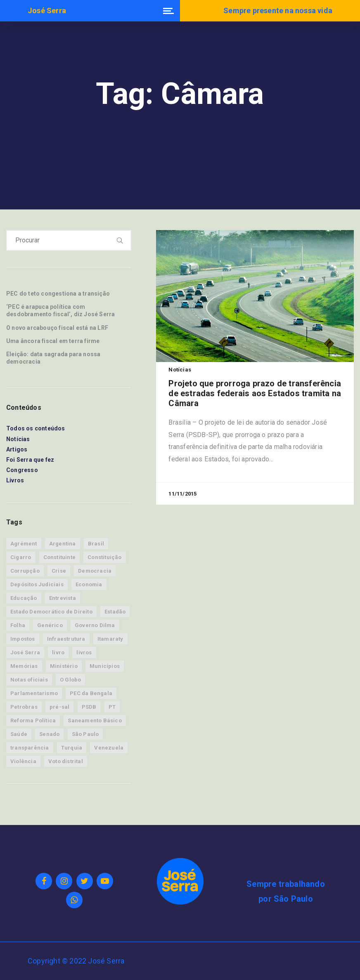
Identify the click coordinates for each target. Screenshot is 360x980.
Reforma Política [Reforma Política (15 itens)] (33, 720)
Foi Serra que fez (30, 460)
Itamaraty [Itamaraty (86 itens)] (110, 639)
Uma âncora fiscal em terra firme (53, 341)
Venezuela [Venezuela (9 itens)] (109, 748)
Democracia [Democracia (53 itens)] (95, 571)
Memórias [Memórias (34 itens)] (24, 666)
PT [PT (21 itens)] (112, 707)
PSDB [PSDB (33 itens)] (89, 707)
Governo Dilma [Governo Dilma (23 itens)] (95, 625)
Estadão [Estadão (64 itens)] (115, 612)
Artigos (17, 449)
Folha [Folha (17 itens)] (18, 625)
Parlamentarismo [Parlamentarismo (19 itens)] (34, 693)
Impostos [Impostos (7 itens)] (23, 639)
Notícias (18, 439)
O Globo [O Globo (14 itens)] (70, 680)
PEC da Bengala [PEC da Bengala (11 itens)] (91, 693)
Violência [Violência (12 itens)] (23, 761)
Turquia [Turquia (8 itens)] (72, 748)
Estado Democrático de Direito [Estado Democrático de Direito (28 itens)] (51, 612)
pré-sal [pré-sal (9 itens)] (59, 707)
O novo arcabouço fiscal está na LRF (57, 328)
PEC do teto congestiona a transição (58, 294)
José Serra (47, 11)
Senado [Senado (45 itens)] (49, 734)
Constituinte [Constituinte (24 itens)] (59, 557)
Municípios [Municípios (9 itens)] (105, 666)
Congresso (22, 470)
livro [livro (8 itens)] (58, 652)
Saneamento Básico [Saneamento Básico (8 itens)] (95, 720)
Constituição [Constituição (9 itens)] (104, 557)
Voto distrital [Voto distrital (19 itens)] (66, 761)
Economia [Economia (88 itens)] (89, 584)
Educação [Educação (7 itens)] (24, 598)
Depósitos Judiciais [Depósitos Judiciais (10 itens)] (37, 584)
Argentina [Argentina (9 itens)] (63, 544)
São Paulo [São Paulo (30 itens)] (85, 734)
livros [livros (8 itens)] (84, 652)
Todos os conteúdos (36, 428)
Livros (15, 480)
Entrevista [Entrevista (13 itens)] (63, 598)
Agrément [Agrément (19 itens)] (24, 544)
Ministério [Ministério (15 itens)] (64, 666)
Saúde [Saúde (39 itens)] (19, 734)
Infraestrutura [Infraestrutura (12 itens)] (66, 639)
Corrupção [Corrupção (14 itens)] (25, 571)
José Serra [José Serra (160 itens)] (25, 652)
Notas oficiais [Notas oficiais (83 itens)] (29, 680)
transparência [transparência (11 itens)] (30, 748)
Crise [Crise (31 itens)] (59, 571)
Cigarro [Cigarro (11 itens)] (21, 557)
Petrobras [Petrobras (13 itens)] (24, 707)
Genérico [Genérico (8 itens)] (50, 625)
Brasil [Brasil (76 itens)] (96, 544)
